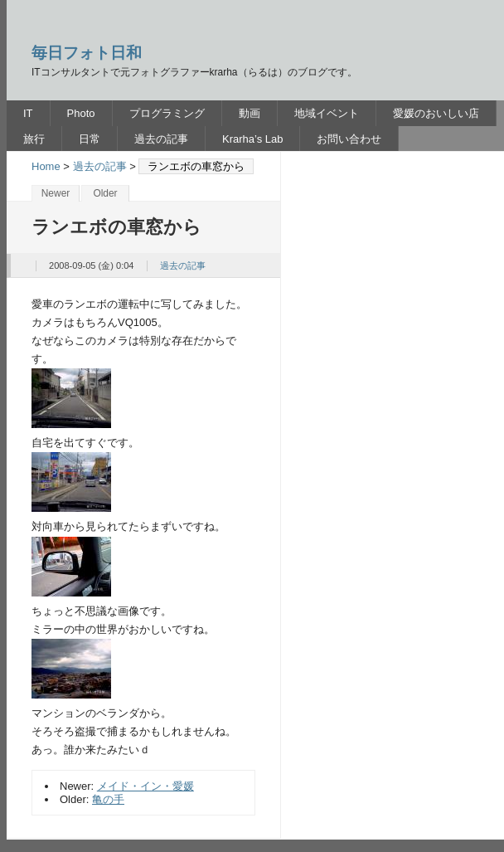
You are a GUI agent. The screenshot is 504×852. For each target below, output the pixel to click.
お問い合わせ (349, 139)
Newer (56, 193)
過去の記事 (161, 139)
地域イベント (327, 113)
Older (105, 193)
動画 (250, 113)
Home (46, 166)
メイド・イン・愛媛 (145, 786)
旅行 (34, 139)
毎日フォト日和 (87, 53)
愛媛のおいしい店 (436, 113)
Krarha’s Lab (252, 139)
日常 (90, 139)
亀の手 (108, 799)
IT (28, 113)
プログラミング (167, 113)
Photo (81, 113)
